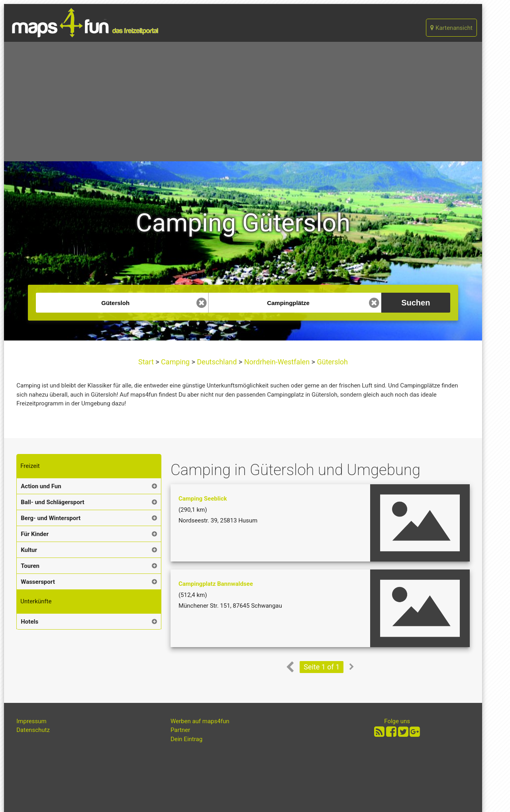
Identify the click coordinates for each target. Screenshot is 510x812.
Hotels (29, 622)
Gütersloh (331, 362)
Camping (176, 362)
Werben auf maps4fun (200, 721)
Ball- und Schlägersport (52, 502)
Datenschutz (33, 730)
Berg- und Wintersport (51, 518)
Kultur (29, 550)
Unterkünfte (36, 601)
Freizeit (30, 466)
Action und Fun (41, 486)
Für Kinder (35, 534)
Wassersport (38, 582)
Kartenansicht (451, 28)
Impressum (31, 721)
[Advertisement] (243, 102)
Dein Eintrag (186, 739)
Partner (180, 730)
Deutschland (217, 362)
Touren (30, 566)
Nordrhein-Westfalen (277, 362)
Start (147, 362)
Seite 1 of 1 (322, 667)
